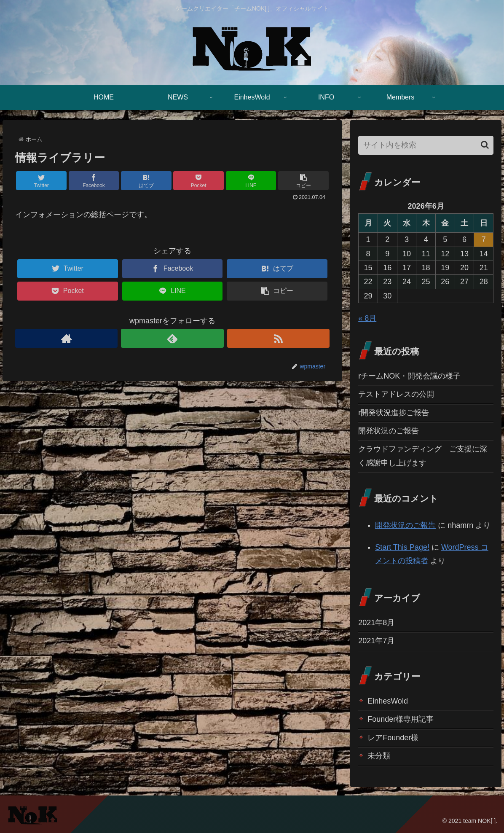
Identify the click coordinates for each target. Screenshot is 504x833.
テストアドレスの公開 (396, 394)
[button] (485, 145)
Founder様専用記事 (401, 719)
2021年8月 (376, 623)
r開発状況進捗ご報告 (394, 413)
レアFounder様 (393, 738)
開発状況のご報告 (389, 431)
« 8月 (367, 318)
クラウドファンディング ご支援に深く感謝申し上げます (423, 456)
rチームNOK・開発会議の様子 (409, 376)
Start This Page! (402, 547)
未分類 (379, 756)
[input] (426, 145)
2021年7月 (376, 641)
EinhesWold (388, 701)
